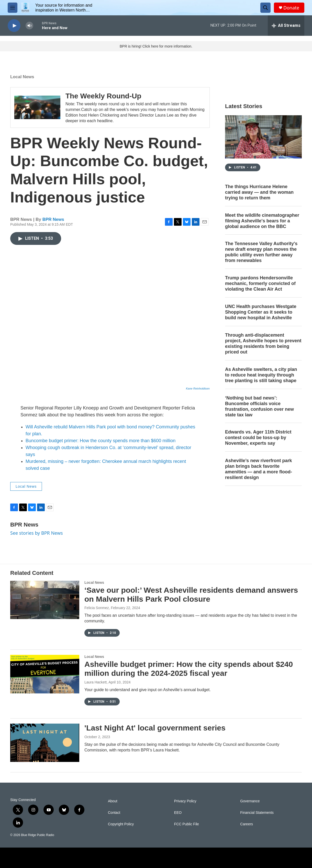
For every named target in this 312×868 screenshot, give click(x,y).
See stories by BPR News (37, 533)
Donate (291, 8)
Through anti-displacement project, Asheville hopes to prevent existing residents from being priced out (263, 344)
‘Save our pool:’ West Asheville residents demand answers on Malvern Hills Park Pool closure (191, 595)
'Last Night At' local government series (155, 728)
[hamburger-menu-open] (13, 8)
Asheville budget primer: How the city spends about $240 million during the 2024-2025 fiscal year (189, 669)
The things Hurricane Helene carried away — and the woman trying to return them (259, 192)
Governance (250, 801)
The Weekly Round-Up (103, 96)
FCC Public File (187, 824)
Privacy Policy (185, 801)
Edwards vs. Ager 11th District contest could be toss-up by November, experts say (258, 438)
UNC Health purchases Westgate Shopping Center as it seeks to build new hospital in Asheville (261, 312)
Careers (247, 824)
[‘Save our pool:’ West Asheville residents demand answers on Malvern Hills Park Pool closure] (45, 600)
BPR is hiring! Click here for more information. (156, 46)
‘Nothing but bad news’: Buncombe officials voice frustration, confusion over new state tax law (259, 406)
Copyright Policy (121, 824)
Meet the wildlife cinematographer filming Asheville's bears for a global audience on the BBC (262, 221)
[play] (14, 26)
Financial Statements (257, 813)
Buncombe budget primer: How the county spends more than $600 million (101, 441)
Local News (22, 77)
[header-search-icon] (265, 8)
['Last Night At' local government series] (45, 743)
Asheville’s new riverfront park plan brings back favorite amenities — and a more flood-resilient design (259, 469)
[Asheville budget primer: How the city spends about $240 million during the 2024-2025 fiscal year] (45, 674)
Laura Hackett (96, 682)
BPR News (53, 219)
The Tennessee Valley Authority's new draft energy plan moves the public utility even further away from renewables (261, 252)
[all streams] (286, 26)
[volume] (29, 26)
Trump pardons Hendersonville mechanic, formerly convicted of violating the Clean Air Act (260, 283)
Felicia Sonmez (97, 608)
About (113, 801)
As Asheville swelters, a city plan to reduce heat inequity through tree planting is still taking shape (261, 375)
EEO (178, 813)
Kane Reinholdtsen (198, 389)
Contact (114, 813)
